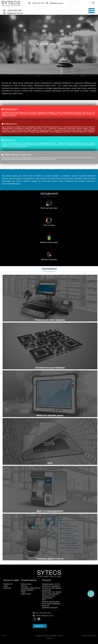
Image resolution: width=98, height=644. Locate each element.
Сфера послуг (26, 594)
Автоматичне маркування (51, 586)
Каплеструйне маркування (51, 604)
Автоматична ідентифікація (52, 588)
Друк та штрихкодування (51, 594)
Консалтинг (7, 588)
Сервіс (6, 586)
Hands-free (46, 606)
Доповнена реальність (50, 608)
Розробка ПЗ (8, 584)
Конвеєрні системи (49, 596)
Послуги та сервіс (11, 580)
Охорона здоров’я (27, 590)
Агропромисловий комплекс (31, 588)
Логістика (24, 586)
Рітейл (23, 592)
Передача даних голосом (51, 584)
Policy (4, 636)
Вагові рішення (47, 598)
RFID (44, 600)
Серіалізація (46, 590)
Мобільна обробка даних (51, 602)
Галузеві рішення (29, 580)
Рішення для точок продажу (52, 592)
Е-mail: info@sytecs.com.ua (45, 616)
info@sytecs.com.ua (56, 3)
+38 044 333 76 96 (38, 3)
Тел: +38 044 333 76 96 (43, 613)
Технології (47, 580)
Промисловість (26, 584)
